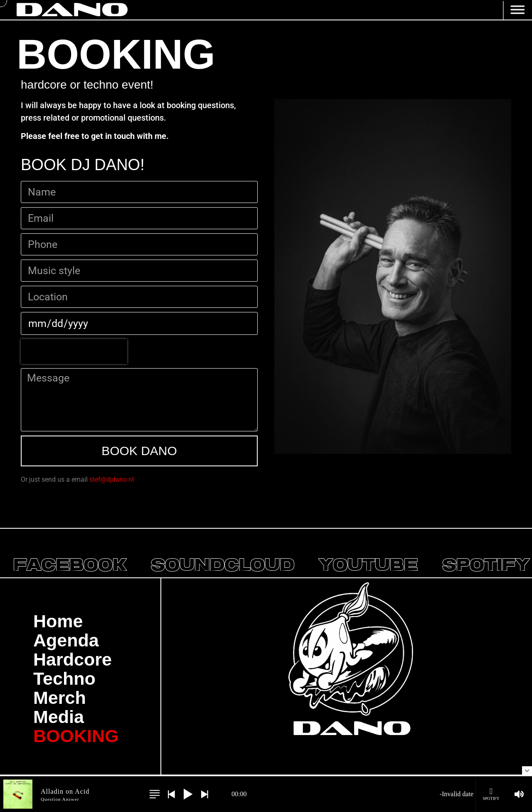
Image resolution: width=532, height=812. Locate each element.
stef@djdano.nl (112, 479)
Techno (64, 678)
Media (59, 717)
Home (58, 621)
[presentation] (74, 352)
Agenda (66, 640)
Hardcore (73, 659)
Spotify (491, 794)
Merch (60, 698)
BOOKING (76, 736)
